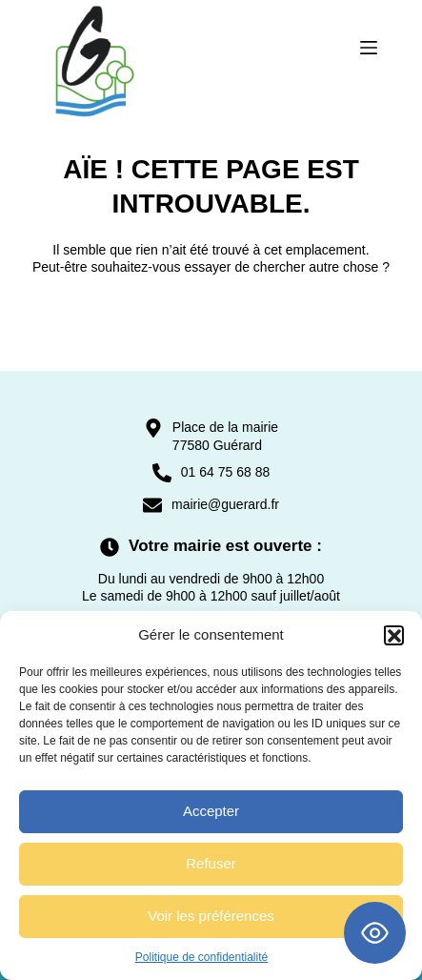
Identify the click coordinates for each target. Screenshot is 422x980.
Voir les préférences (211, 916)
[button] (393, 635)
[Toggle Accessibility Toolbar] (375, 933)
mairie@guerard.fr (225, 504)
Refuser (211, 863)
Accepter (211, 811)
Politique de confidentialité (201, 957)
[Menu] (369, 48)
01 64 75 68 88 (225, 472)
